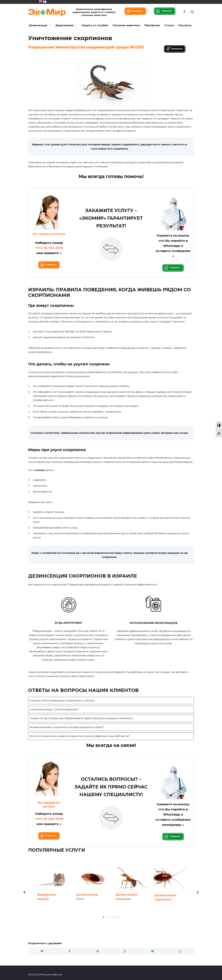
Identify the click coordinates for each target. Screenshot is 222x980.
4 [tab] (113, 917)
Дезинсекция (38, 25)
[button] (24, 892)
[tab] (111, 701)
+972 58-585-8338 (49, 248)
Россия (41, 2)
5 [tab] (116, 917)
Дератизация (65, 25)
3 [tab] (109, 917)
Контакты (185, 25)
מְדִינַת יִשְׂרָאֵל (45, 2)
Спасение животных (126, 25)
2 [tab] (106, 917)
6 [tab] (119, 917)
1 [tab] (103, 917)
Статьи (169, 25)
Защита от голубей (95, 25)
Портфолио (152, 25)
